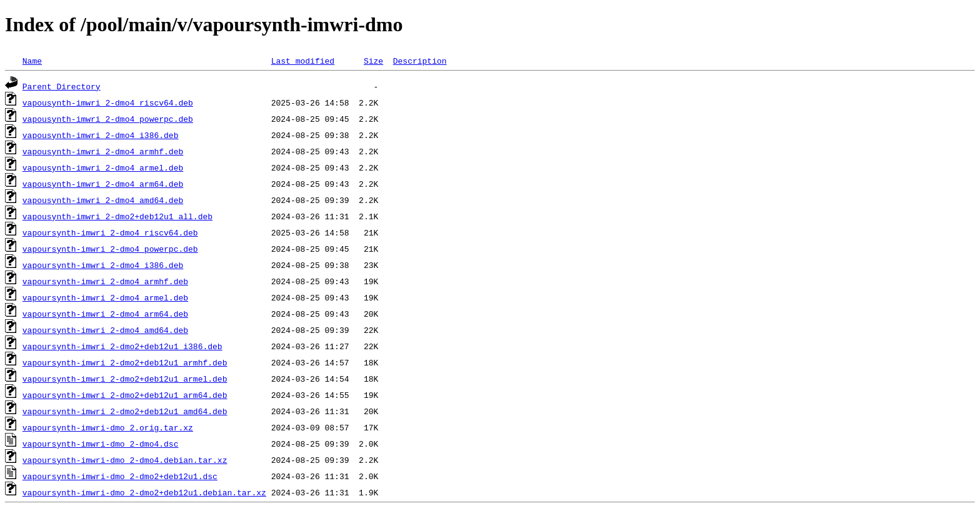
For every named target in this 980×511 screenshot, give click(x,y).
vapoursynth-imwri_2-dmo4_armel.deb (105, 297)
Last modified (303, 61)
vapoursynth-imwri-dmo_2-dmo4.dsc (101, 444)
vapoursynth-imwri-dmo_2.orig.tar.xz (108, 427)
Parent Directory (62, 86)
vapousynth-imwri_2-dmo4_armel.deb (103, 167)
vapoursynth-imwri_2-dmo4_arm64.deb (105, 314)
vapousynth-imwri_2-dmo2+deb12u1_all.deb (117, 216)
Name (32, 61)
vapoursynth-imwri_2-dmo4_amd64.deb (105, 330)
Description (420, 61)
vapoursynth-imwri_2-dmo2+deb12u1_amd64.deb (125, 411)
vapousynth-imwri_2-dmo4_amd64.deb (103, 200)
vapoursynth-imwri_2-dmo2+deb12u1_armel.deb (125, 379)
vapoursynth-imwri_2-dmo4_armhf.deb (105, 281)
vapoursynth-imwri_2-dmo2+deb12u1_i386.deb (122, 346)
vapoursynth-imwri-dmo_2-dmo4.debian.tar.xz (125, 460)
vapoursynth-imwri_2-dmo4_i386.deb (103, 265)
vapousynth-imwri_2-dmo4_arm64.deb (103, 184)
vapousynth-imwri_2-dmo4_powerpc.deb (108, 119)
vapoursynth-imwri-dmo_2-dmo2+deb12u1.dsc (120, 476)
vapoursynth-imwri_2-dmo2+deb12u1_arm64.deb (125, 395)
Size (373, 61)
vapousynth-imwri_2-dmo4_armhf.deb (103, 151)
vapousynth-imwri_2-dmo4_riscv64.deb (108, 102)
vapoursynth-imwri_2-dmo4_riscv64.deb (110, 232)
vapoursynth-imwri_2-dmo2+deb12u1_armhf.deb (125, 362)
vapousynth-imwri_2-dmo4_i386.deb (101, 135)
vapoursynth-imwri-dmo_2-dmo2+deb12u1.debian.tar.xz (144, 492)
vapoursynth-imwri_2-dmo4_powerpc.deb (110, 249)
